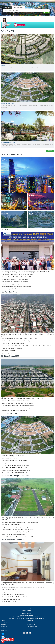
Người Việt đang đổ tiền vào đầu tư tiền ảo (11, 353)
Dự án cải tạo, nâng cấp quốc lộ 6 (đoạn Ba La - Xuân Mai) (15, 282)
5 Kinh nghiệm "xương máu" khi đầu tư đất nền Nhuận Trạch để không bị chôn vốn (27, 519)
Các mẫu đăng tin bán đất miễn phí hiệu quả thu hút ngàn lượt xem (17, 597)
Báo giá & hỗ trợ (4, 623)
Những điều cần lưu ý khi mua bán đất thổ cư (12, 592)
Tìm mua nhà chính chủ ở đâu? (9, 602)
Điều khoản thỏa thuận (32, 626)
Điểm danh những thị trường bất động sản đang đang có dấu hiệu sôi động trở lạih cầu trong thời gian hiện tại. (26, 346)
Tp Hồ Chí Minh (6, 160)
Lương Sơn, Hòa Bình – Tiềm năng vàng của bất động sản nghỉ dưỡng (17, 529)
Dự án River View (6, 65)
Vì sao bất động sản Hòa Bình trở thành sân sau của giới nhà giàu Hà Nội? (18, 406)
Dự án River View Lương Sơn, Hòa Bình (11, 525)
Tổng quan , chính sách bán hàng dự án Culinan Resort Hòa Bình (16, 470)
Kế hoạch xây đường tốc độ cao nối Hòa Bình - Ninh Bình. (15, 461)
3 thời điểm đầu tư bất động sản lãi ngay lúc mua (12, 284)
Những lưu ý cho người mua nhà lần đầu (11, 599)
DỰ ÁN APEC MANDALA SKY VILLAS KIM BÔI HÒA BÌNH (15, 468)
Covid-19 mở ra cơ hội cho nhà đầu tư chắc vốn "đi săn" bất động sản (17, 403)
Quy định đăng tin (31, 623)
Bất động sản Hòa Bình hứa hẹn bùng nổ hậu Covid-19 (14, 463)
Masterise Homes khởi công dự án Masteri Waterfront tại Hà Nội (16, 408)
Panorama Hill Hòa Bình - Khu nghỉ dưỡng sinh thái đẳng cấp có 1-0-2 (17, 537)
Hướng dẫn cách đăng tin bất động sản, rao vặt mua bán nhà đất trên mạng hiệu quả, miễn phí (27, 584)
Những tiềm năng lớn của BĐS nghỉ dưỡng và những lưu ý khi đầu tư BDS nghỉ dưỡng (21, 527)
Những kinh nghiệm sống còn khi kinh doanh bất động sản (15, 279)
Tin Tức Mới (5, 230)
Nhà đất (3, 158)
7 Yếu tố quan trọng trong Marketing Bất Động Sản (13, 343)
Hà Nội (3, 196)
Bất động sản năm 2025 (10, 356)
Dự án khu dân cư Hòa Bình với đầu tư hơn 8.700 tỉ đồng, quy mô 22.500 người (27, 335)
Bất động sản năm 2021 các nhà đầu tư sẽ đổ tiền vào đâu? (15, 410)
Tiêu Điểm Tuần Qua (9, 292)
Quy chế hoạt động (31, 625)
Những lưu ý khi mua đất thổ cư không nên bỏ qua (13, 594)
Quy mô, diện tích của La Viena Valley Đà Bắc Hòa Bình (14, 473)
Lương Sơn (5, 213)
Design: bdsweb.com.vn (6, 635)
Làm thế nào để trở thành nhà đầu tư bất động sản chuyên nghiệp (16, 286)
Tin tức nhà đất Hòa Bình (10, 413)
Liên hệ (2, 628)
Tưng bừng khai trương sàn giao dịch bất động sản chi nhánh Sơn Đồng (26, 272)
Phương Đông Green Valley (8, 142)
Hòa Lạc (31, 213)
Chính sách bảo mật (32, 628)
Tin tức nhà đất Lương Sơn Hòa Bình (15, 476)
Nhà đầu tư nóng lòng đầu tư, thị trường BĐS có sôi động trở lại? (16, 341)
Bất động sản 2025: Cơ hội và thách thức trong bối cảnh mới (22, 398)
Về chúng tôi (3, 625)
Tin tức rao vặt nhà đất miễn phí (13, 540)
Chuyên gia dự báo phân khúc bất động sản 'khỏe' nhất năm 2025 (16, 277)
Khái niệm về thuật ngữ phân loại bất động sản (12, 348)
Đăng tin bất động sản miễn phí (9, 590)
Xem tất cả (50, 151)
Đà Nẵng (31, 196)
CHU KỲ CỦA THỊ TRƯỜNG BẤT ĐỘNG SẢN (12, 289)
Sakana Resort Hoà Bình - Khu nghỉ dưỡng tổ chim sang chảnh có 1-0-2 (18, 532)
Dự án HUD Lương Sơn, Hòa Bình (13, 456)
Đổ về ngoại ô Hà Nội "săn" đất (9, 351)
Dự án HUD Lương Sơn (8, 104)
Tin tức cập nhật (4, 626)
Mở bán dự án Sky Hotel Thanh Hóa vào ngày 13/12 (13, 534)
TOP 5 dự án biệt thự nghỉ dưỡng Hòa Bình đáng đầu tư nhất (15, 465)
